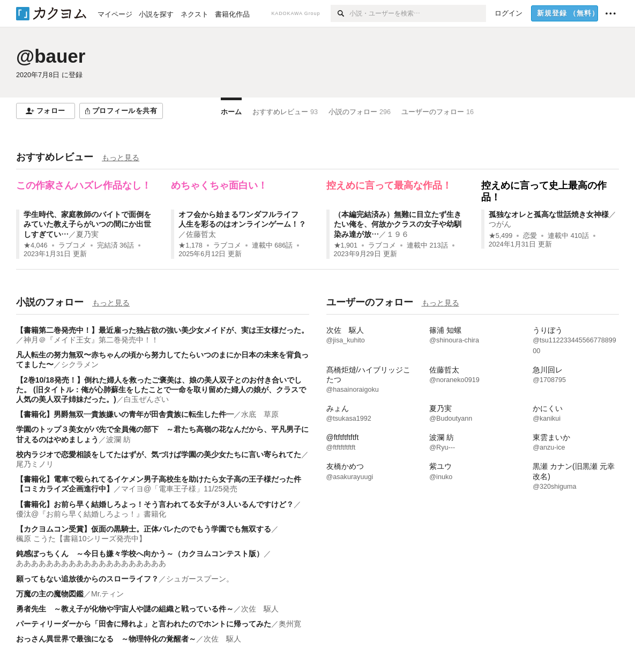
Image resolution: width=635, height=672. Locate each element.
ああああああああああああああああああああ (91, 563)
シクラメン (80, 364)
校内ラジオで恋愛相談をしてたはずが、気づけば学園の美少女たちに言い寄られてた (159, 454)
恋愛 (530, 236)
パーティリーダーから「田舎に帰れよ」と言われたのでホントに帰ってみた (144, 624)
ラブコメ (72, 245)
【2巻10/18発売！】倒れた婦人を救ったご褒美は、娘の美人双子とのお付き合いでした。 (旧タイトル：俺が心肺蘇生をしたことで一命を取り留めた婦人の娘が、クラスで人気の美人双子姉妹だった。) (161, 390)
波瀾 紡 (118, 439)
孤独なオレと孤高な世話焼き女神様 (549, 214)
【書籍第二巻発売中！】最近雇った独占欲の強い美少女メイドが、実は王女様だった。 (162, 330)
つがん (500, 224)
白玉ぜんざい (146, 399)
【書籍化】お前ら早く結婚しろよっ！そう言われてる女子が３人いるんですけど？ (155, 504)
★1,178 (190, 245)
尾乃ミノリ (35, 464)
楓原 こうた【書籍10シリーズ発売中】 (81, 539)
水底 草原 (260, 414)
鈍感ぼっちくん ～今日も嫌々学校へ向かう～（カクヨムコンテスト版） (140, 554)
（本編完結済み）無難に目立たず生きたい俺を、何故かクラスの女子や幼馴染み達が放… (398, 224)
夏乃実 (87, 234)
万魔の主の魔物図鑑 (50, 594)
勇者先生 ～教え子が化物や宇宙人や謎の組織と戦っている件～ (125, 609)
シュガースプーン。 (200, 579)
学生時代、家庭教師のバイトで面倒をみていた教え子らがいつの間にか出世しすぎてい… (87, 224)
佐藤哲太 (201, 234)
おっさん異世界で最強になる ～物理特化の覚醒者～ (106, 639)
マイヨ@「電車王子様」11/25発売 (179, 489)
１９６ (398, 234)
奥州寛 (290, 624)
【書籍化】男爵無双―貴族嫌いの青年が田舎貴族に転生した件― (125, 414)
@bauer (51, 56)
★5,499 (501, 236)
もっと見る (121, 158)
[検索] (340, 13)
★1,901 (346, 245)
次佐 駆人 (260, 609)
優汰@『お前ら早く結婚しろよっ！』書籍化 (91, 514)
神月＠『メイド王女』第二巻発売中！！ (91, 340)
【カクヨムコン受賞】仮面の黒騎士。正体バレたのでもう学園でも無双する (144, 529)
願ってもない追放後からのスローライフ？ (87, 579)
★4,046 (36, 245)
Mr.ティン (107, 594)
